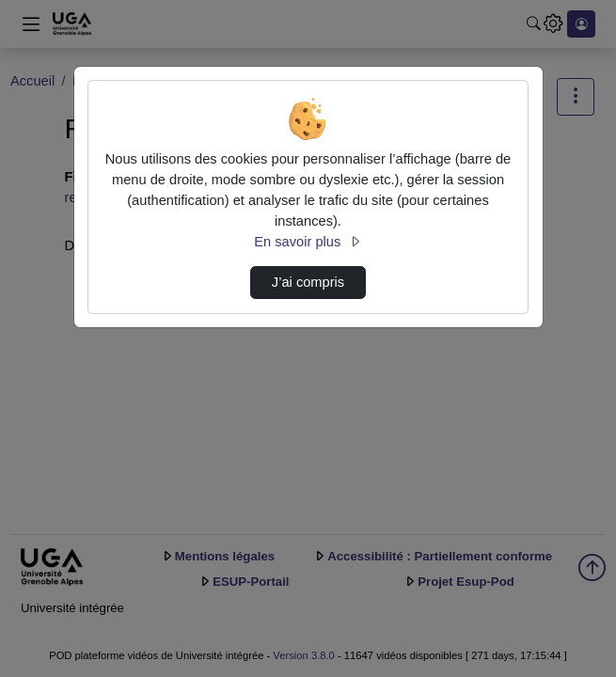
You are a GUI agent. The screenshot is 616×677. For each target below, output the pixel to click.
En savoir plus (308, 242)
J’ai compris (308, 282)
